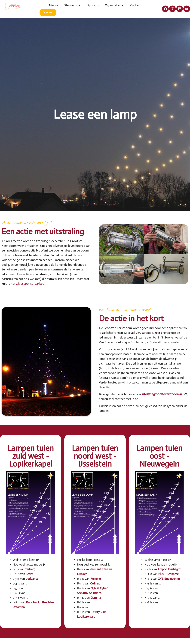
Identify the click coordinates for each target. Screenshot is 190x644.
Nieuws (54, 5)
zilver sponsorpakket (30, 284)
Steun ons (73, 5)
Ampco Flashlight (169, 569)
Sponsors (93, 5)
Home (43, 5)
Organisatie (114, 5)
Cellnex (95, 583)
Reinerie (95, 579)
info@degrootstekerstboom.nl (162, 394)
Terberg (30, 569)
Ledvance (32, 579)
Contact (135, 5)
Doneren (48, 12)
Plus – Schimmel (169, 574)
